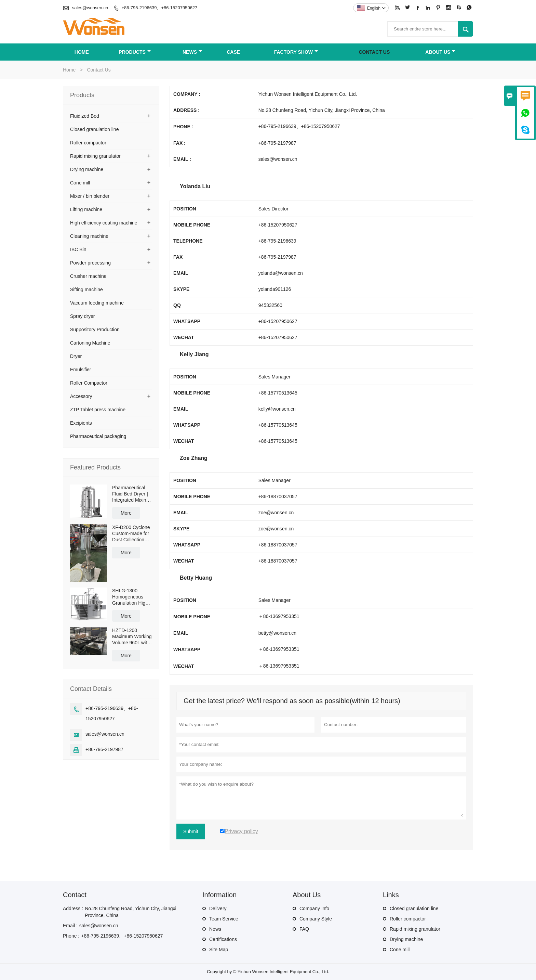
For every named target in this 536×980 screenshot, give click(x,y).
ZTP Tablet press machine (98, 410)
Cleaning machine (89, 236)
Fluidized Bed (85, 116)
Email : (70, 926)
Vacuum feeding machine (97, 303)
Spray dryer (82, 316)
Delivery (218, 908)
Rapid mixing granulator (95, 156)
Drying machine (87, 169)
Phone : (71, 936)
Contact (75, 895)
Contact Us (374, 52)
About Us (440, 52)
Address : (73, 908)
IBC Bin (78, 249)
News (192, 52)
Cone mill (80, 183)
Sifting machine (86, 289)
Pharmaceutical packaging (98, 436)
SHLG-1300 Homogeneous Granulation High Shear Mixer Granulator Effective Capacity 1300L (131, 597)
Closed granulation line (94, 129)
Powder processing (90, 263)
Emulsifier (81, 370)
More (126, 513)
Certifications (223, 939)
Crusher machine (88, 276)
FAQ (304, 929)
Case (233, 52)
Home (82, 52)
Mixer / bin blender (90, 196)
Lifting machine (86, 209)
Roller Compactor (89, 383)
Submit (191, 831)
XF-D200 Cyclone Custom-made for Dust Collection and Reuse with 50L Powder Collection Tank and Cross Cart (131, 534)
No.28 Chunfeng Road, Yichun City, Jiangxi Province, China (130, 912)
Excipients (81, 423)
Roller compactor (88, 143)
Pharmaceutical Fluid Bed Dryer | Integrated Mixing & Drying (130, 494)
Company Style (316, 919)
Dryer (76, 356)
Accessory (81, 396)
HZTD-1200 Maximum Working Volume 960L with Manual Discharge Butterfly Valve (132, 637)
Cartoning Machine (90, 343)
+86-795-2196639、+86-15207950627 (159, 8)
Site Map (219, 950)
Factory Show (296, 52)
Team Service (224, 919)
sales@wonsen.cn (90, 8)
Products (135, 52)
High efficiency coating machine (104, 223)
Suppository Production (95, 330)
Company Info (314, 908)
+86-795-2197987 (104, 749)
